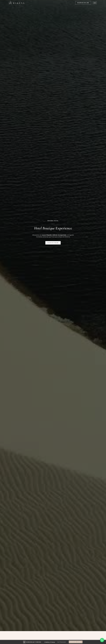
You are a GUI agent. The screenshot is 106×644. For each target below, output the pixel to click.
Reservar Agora (76, 642)
